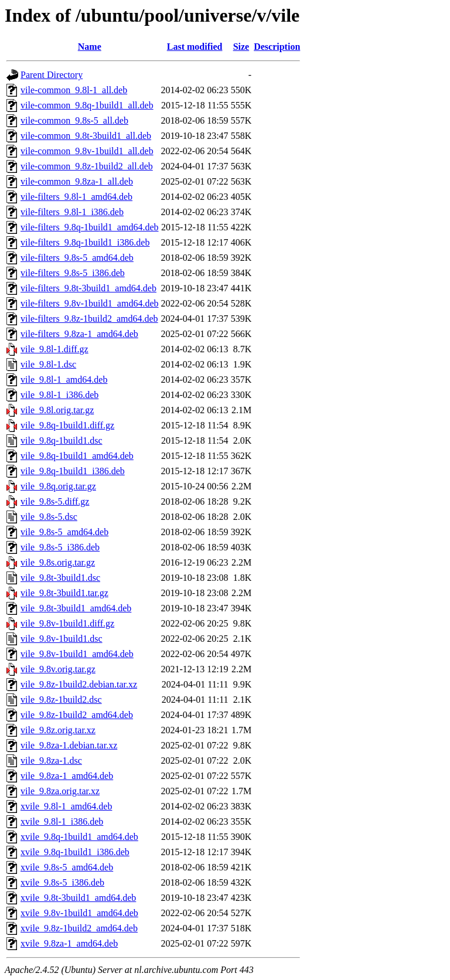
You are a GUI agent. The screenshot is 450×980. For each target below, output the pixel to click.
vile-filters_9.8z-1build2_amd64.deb (89, 319)
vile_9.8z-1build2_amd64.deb (77, 715)
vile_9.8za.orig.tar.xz (60, 791)
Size (241, 47)
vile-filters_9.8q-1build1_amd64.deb (90, 227)
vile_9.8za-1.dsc (51, 760)
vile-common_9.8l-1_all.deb (74, 90)
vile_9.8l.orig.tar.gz (57, 410)
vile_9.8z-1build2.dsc (61, 700)
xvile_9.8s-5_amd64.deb (67, 867)
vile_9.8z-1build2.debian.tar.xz (79, 684)
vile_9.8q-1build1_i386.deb (73, 471)
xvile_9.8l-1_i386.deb (62, 821)
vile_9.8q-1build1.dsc (62, 440)
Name (90, 47)
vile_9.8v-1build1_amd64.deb (77, 654)
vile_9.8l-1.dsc (48, 364)
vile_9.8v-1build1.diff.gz (67, 623)
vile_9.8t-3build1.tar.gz (64, 593)
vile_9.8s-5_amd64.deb (64, 532)
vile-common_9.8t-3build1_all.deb (86, 136)
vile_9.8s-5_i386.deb (60, 547)
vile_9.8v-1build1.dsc (62, 639)
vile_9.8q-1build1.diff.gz (67, 425)
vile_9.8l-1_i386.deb (59, 395)
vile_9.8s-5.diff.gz (55, 501)
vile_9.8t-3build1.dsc (60, 578)
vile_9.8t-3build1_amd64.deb (76, 608)
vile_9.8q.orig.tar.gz (58, 486)
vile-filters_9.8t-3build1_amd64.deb (88, 288)
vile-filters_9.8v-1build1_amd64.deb (90, 303)
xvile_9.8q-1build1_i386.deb (75, 852)
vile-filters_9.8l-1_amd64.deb (76, 197)
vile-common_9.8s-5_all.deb (74, 120)
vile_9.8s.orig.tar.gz (58, 562)
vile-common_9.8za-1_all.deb (77, 181)
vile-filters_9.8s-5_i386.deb (73, 273)
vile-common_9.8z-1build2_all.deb (87, 166)
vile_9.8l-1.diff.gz (54, 349)
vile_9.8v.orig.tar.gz (58, 669)
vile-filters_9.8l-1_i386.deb (72, 212)
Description (277, 47)
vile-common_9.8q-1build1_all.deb (87, 105)
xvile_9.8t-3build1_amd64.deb (78, 898)
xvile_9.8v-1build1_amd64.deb (79, 913)
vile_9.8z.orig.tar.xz (58, 730)
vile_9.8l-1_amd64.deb (64, 380)
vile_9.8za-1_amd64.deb (67, 776)
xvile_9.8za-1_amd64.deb (69, 943)
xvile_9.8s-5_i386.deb (62, 882)
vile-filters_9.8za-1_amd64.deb (79, 334)
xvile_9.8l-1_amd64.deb (66, 806)
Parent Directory (52, 75)
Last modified (195, 47)
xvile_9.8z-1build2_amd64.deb (79, 928)
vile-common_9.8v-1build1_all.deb (87, 151)
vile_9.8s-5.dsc (49, 517)
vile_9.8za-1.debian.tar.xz (69, 745)
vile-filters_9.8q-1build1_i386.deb (85, 242)
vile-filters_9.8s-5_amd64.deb (77, 258)
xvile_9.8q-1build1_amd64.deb (79, 837)
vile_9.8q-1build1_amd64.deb (77, 456)
